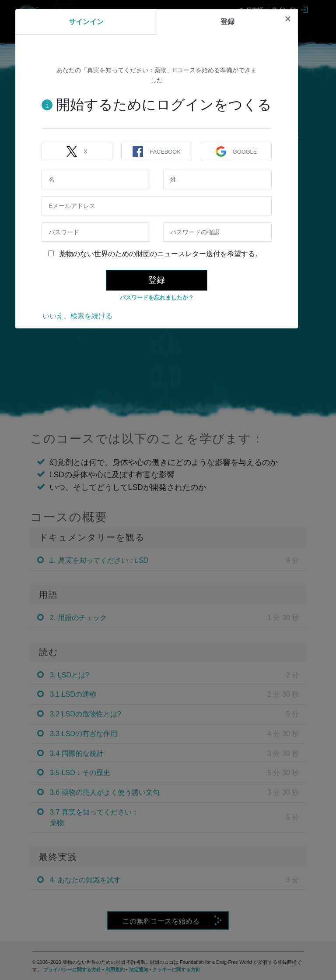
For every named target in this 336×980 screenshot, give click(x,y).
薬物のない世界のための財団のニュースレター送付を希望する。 (155, 254)
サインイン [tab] (86, 22)
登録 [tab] (227, 22)
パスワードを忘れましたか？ (157, 298)
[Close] (288, 19)
